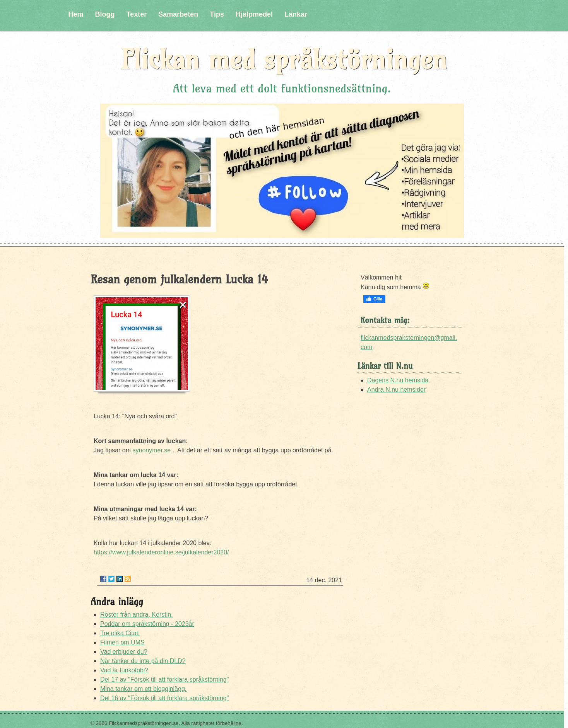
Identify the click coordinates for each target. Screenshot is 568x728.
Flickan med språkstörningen (284, 59)
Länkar (296, 14)
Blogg (105, 14)
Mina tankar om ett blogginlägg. (143, 689)
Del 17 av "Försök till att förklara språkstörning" (164, 679)
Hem (76, 14)
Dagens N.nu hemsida (398, 380)
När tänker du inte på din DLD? (143, 661)
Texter (137, 14)
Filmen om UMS (122, 642)
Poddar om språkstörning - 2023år (147, 624)
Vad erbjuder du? (124, 652)
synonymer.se (151, 450)
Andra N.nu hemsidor (396, 390)
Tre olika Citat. (120, 633)
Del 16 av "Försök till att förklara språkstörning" (164, 698)
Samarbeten (178, 14)
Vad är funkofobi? (124, 670)
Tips (217, 14)
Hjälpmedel (254, 14)
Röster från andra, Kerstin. (137, 615)
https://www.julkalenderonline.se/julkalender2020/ (161, 552)
